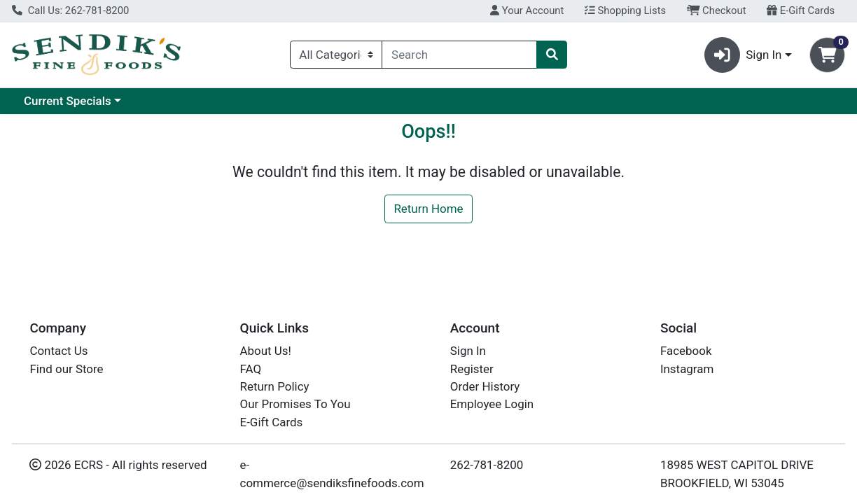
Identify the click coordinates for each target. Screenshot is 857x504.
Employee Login (492, 404)
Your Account (527, 10)
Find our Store (66, 369)
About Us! (266, 351)
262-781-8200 (487, 465)
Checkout (717, 10)
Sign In (468, 351)
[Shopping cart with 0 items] (827, 55)
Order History (485, 386)
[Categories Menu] (336, 55)
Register (472, 369)
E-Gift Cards (801, 10)
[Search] (459, 55)
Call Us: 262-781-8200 (70, 10)
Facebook (686, 351)
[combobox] (459, 55)
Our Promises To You (295, 404)
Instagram (687, 369)
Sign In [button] (743, 55)
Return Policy (275, 386)
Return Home (428, 209)
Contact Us (58, 351)
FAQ (251, 369)
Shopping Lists (625, 10)
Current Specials (68, 101)
